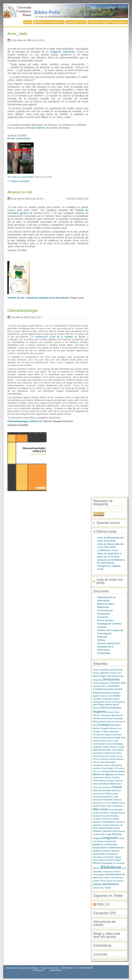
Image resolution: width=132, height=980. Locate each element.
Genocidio (105, 816)
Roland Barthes (105, 705)
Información (39, 970)
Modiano (117, 693)
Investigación (112, 854)
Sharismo (116, 851)
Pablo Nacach (119, 831)
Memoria (106, 708)
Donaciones (103, 614)
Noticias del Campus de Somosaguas (110, 632)
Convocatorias (105, 610)
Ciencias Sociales (102, 790)
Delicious (97, 738)
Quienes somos (108, 523)
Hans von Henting (101, 771)
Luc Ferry (106, 803)
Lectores (97, 747)
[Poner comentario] (19, 138)
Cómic (109, 806)
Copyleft (113, 670)
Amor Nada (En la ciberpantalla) (20, 177)
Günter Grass (116, 756)
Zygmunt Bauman (113, 734)
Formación (103, 617)
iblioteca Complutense (49, 22)
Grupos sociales (117, 747)
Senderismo (98, 765)
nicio (28, 22)
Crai (120, 728)
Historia (102, 860)
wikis (95, 705)
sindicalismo (98, 777)
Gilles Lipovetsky (111, 731)
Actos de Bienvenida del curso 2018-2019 (110, 546)
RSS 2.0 (103, 904)
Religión (103, 676)
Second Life (98, 735)
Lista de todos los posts (110, 581)
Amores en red (20, 192)
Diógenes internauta (62, 52)
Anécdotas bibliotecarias (110, 784)
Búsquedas (107, 863)
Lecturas (102, 627)
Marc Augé (106, 834)
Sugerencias (56, 970)
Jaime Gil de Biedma (114, 878)
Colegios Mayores (109, 728)
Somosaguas (99, 874)
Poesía (117, 787)
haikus (108, 765)
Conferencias (110, 845)
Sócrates (97, 800)
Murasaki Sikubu (112, 828)
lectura (115, 803)
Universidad (103, 653)
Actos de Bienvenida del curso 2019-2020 (110, 539)
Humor (122, 803)
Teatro (96, 670)
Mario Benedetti (108, 762)
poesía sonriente (115, 689)
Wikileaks (97, 831)
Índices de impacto (115, 881)
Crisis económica (101, 759)
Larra (102, 794)
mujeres (99, 712)
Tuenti (108, 888)
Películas (102, 637)
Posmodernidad (115, 810)
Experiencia (98, 744)
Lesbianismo (108, 872)
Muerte (122, 813)
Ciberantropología (22, 310)
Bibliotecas (103, 607)
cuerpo (115, 794)
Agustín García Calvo (103, 696)
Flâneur (96, 762)
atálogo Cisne (76, 22)
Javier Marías (118, 750)
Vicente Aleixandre (101, 683)
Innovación (98, 797)
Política (101, 640)
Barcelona (116, 708)
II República (105, 715)
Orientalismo (108, 822)
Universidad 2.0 (108, 768)
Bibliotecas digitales (103, 774)
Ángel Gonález (108, 780)
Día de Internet (36, 128)
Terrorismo (108, 819)
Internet (119, 715)
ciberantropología (115, 676)
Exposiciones (100, 848)
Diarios (117, 872)
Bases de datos (106, 604)
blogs (118, 738)
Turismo (97, 834)
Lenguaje (113, 813)
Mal (113, 715)
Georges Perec (100, 686)
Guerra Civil (99, 806)
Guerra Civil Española (115, 702)
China (108, 794)
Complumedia (108, 825)
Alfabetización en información (106, 599)
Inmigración (110, 838)
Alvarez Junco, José (109, 741)
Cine (96, 693)
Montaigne (118, 744)
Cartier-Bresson (116, 759)
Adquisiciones (108, 738)
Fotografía (107, 831)
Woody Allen (99, 854)
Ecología (104, 725)
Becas (111, 722)
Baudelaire (120, 771)
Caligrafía (104, 670)
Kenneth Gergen (114, 860)
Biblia (102, 828)
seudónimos (108, 699)
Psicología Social (101, 857)
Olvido (96, 881)
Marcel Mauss (106, 693)
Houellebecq (99, 753)
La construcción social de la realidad (52, 337)
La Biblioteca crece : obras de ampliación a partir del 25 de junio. (109, 553)
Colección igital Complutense (108, 22)
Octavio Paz (98, 888)
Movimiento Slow (113, 753)
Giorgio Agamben (101, 673)
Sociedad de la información (105, 648)
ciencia (96, 794)
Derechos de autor (102, 750)
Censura (120, 768)
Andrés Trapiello (112, 777)
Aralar (121, 774)
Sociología (118, 718)
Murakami (116, 790)
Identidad (111, 874)
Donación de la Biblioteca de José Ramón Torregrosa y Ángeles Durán (111, 564)
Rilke (112, 771)
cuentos (106, 747)
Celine (120, 670)
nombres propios (101, 813)
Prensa (103, 881)
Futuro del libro (105, 620)
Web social (100, 809)
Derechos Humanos (102, 787)
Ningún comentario (20, 181)
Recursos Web (118, 683)
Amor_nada (17, 34)
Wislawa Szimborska (103, 718)
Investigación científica (109, 624)
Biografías (97, 680)
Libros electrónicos (106, 884)
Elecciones (105, 756)
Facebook (106, 851)
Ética (101, 878)
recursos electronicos (109, 643)
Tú (102, 731)
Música (96, 816)
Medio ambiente (100, 722)
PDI (116, 774)
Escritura (109, 744)
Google (96, 731)
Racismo (97, 863)
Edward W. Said (111, 797)
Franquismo (118, 806)
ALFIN (96, 756)
